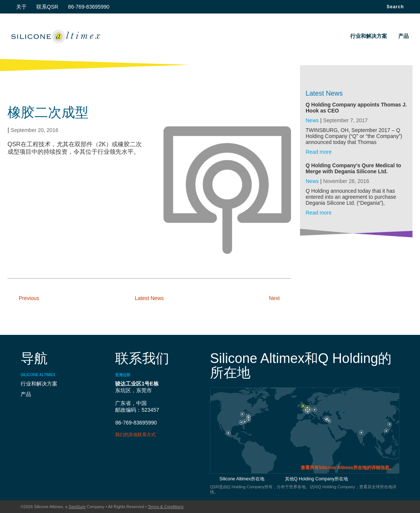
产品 (403, 36)
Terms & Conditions (166, 507)
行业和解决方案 (369, 36)
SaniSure (77, 507)
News (312, 120)
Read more (319, 152)
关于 (21, 7)
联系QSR (47, 7)
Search (395, 7)
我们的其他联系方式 (135, 435)
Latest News (149, 298)
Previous (29, 298)
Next (274, 298)
